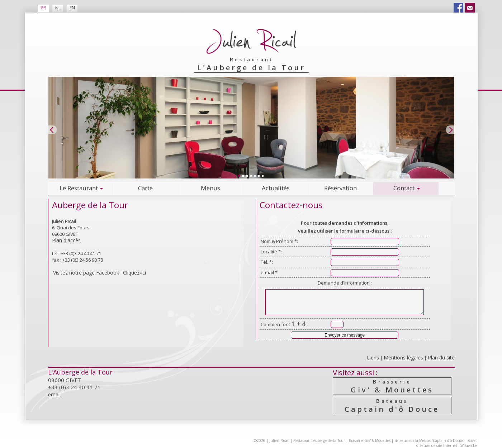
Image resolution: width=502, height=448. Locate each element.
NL (58, 8)
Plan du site (441, 358)
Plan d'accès (66, 240)
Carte (145, 188)
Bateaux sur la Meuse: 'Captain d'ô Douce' (429, 440)
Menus (210, 188)
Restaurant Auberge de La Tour (319, 440)
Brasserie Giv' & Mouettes (370, 440)
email (54, 394)
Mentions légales (403, 358)
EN (72, 8)
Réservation (340, 188)
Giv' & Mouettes (392, 386)
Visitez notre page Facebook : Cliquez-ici (100, 273)
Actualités (276, 188)
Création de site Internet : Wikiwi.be (446, 445)
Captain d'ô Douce (392, 406)
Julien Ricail (279, 440)
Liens (373, 358)
